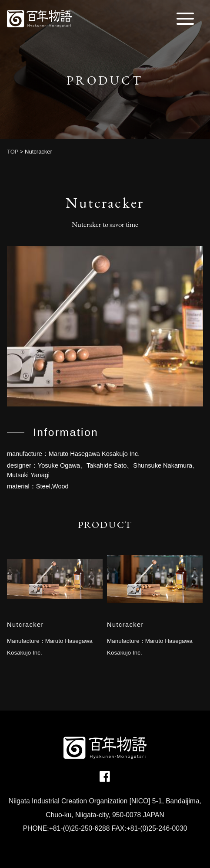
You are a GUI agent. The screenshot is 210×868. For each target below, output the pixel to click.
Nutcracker (25, 625)
